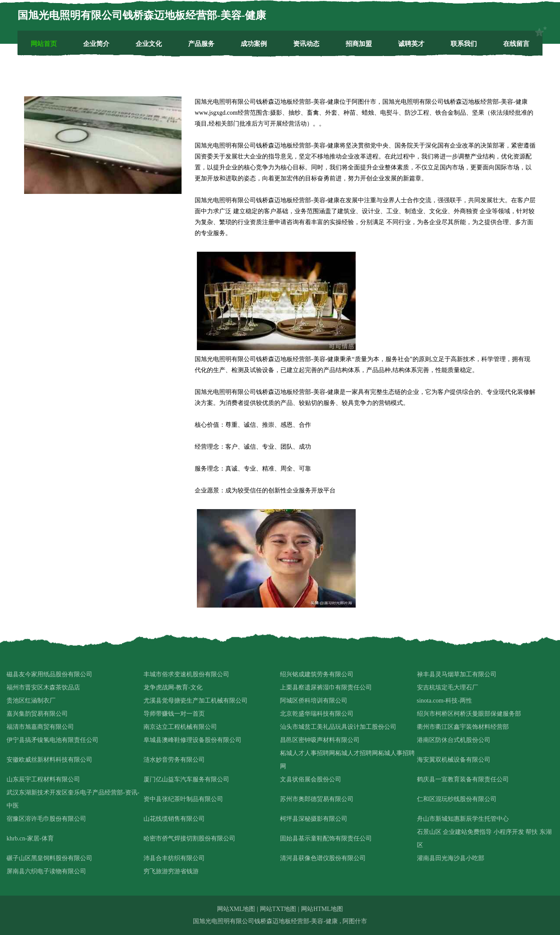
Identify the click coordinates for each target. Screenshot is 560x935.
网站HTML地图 (322, 909)
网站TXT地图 (278, 909)
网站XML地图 (236, 909)
